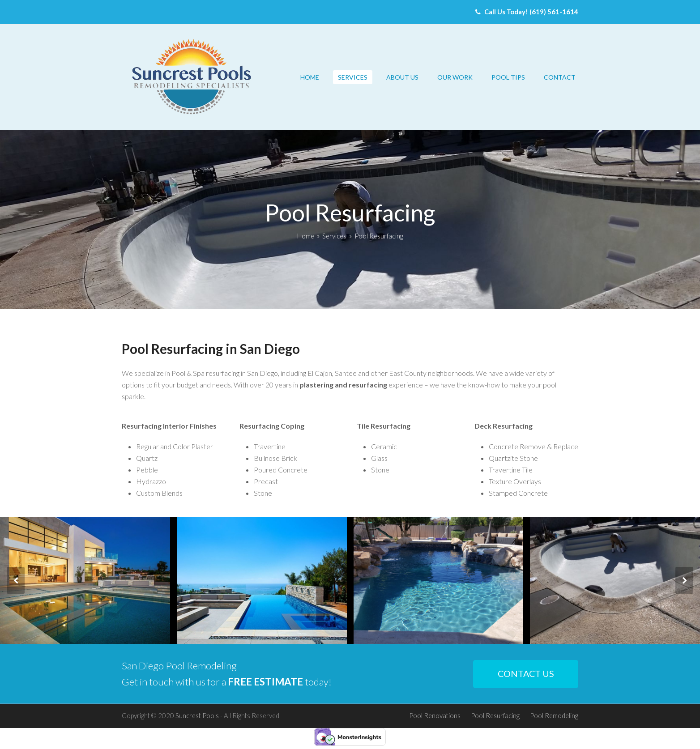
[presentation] (16, 580)
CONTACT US (526, 674)
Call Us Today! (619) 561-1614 (527, 12)
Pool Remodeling (554, 715)
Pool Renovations (435, 715)
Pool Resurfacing (495, 715)
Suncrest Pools (197, 715)
